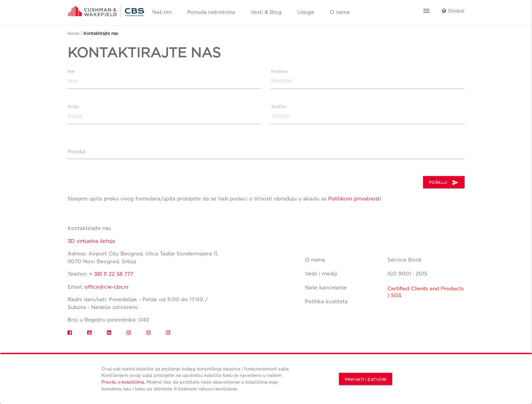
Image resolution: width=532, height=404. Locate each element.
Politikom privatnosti (355, 199)
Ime (71, 72)
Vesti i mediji (321, 274)
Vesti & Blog (266, 12)
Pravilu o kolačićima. (123, 382)
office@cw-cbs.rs (106, 287)
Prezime (279, 72)
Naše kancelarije (326, 288)
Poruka (77, 152)
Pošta (73, 107)
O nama (340, 12)
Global (453, 11)
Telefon (279, 107)
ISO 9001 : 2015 (407, 274)
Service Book (405, 260)
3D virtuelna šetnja (91, 241)
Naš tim (162, 12)
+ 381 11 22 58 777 (111, 274)
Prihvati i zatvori (366, 380)
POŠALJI (444, 182)
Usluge (306, 12)
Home (73, 33)
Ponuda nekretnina (211, 12)
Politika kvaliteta (326, 302)
